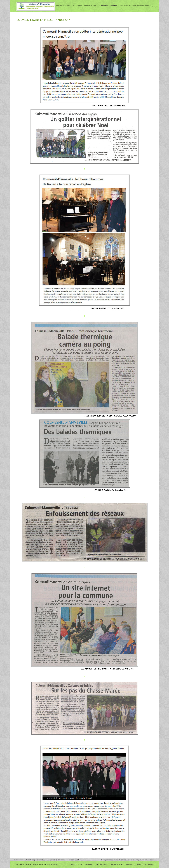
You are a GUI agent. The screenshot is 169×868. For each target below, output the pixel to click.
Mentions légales (52, 865)
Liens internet (143, 8)
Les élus (67, 8)
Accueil (59, 8)
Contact (132, 8)
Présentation (77, 8)
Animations (123, 8)
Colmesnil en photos (108, 8)
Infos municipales (91, 8)
